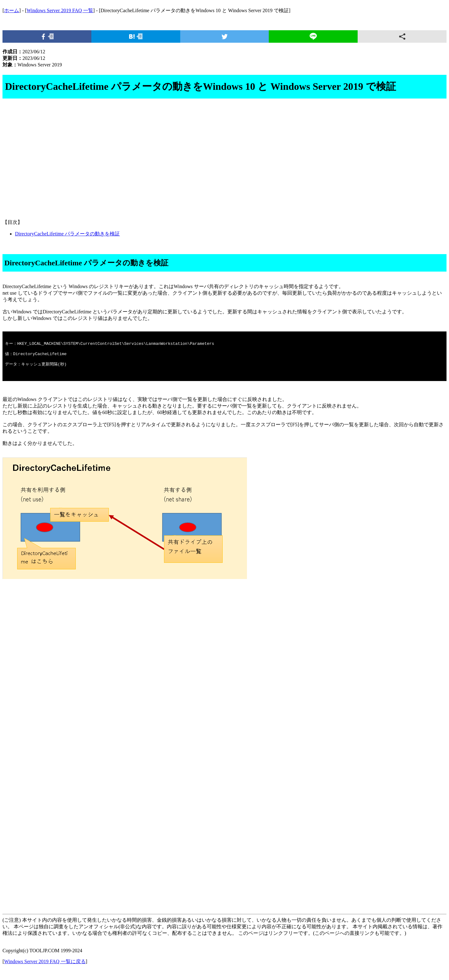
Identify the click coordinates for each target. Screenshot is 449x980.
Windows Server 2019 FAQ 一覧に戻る (45, 969)
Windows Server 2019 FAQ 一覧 (60, 10)
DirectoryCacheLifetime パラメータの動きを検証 (67, 234)
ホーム (12, 10)
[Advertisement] (190, 165)
